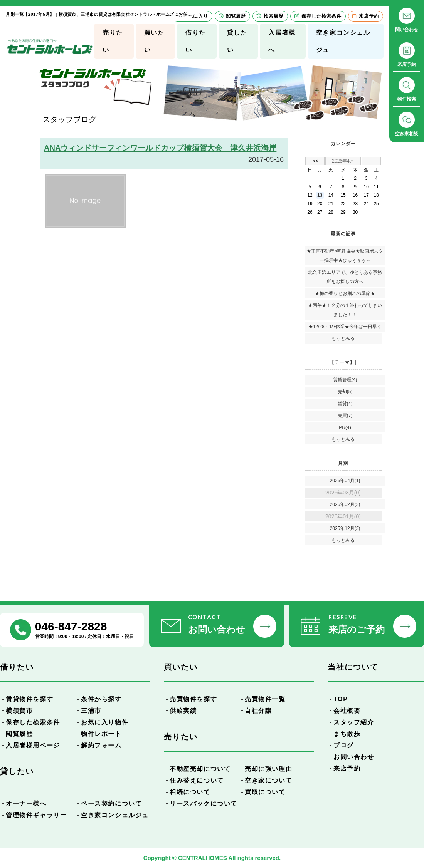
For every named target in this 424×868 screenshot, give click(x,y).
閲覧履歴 (19, 734)
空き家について (268, 780)
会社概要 (347, 711)
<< (315, 161)
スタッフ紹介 (354, 722)
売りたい (113, 41)
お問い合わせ (354, 757)
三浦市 (91, 711)
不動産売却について (200, 769)
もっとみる (343, 338)
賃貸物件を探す (29, 699)
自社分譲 (258, 711)
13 (320, 195)
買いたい (154, 41)
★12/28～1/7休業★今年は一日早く (345, 327)
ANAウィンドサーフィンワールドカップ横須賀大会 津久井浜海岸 (160, 148)
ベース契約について (111, 803)
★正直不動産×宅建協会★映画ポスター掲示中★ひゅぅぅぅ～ (345, 256)
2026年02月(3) (345, 504)
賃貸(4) (345, 404)
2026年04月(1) (345, 481)
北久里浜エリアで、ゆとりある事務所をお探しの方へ (345, 277)
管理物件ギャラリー (36, 815)
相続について (190, 792)
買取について (265, 792)
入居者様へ (282, 41)
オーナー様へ (26, 803)
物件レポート (101, 734)
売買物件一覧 (265, 699)
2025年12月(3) (345, 528)
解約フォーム (101, 745)
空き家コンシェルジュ (343, 41)
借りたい (196, 41)
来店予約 (347, 768)
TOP (341, 699)
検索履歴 (270, 16)
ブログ (344, 745)
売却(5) (345, 392)
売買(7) (345, 416)
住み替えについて (197, 780)
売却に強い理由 (268, 769)
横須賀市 (19, 711)
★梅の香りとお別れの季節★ (345, 293)
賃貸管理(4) (345, 380)
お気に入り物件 (105, 722)
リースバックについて (204, 803)
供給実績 (183, 711)
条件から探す (101, 699)
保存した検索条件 (33, 722)
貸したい (237, 41)
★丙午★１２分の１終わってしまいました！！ (345, 310)
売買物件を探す (193, 699)
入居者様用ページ (33, 745)
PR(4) (345, 427)
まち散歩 (347, 734)
